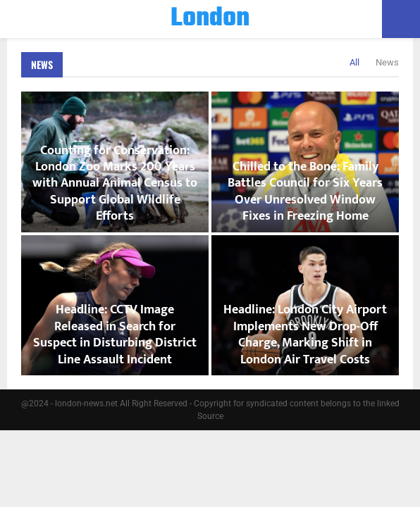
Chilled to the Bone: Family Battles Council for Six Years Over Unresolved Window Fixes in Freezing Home (305, 192)
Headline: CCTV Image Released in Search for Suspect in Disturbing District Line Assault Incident (115, 334)
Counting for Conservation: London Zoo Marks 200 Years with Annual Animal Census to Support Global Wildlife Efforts (115, 184)
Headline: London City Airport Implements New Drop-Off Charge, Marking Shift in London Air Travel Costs (305, 334)
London (210, 19)
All (354, 62)
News (42, 64)
